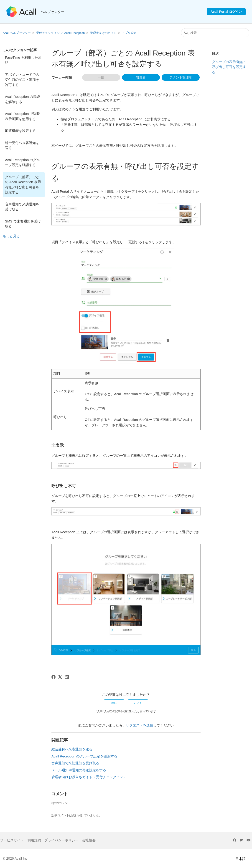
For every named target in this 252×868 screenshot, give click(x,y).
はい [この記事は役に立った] (114, 703)
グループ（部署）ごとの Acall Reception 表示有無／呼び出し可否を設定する (23, 185)
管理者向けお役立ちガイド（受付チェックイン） (89, 777)
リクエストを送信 (140, 725)
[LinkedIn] (67, 677)
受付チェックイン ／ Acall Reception (60, 33)
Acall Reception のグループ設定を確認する (22, 162)
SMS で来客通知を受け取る (23, 224)
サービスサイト (12, 840)
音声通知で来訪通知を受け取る (22, 207)
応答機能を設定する (20, 131)
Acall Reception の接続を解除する (22, 99)
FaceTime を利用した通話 (23, 60)
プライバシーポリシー (61, 840)
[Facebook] (53, 677)
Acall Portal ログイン (226, 12)
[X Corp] (60, 677)
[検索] (215, 33)
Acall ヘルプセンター (17, 33)
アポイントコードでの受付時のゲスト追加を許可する (22, 80)
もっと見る (11, 236)
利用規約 (34, 840)
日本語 (242, 859)
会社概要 (89, 840)
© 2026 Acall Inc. (16, 858)
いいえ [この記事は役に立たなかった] (138, 703)
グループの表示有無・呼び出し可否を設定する (229, 67)
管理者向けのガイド (103, 33)
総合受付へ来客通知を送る (22, 145)
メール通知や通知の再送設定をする (79, 770)
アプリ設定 (129, 33)
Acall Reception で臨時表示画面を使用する (22, 116)
